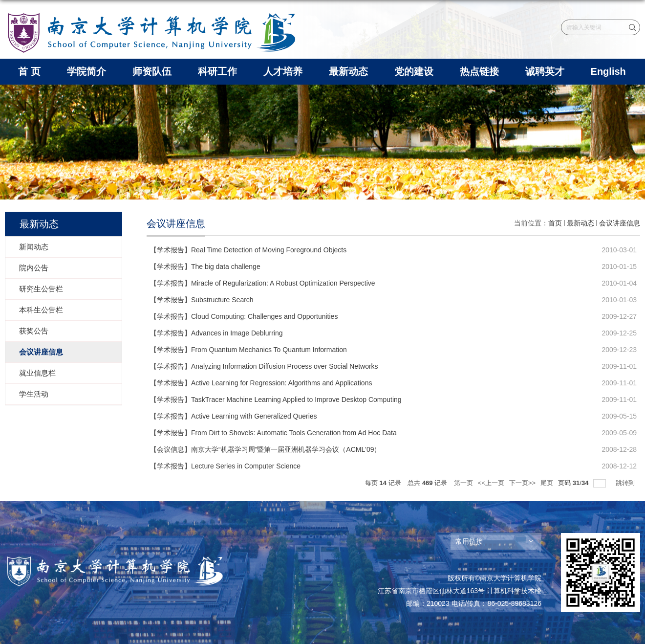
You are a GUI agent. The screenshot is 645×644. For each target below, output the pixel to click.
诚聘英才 (545, 71)
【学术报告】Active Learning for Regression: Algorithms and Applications (261, 383)
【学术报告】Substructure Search (202, 300)
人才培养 (283, 71)
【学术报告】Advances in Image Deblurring (216, 333)
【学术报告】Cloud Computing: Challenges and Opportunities (244, 316)
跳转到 (626, 483)
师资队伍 (152, 71)
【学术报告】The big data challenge (205, 266)
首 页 (29, 71)
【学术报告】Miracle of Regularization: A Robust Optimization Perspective (263, 283)
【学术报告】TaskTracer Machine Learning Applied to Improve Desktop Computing (276, 400)
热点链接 (479, 71)
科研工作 (217, 71)
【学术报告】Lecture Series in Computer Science (225, 466)
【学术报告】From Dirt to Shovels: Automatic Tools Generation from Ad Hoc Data (273, 433)
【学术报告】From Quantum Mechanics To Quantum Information (248, 350)
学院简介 (86, 71)
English (608, 71)
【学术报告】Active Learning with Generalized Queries (234, 416)
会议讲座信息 (620, 223)
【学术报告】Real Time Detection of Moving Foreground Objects (248, 250)
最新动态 (348, 71)
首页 (555, 223)
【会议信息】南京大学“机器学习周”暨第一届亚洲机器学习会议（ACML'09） (265, 449)
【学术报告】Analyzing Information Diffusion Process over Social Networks (264, 366)
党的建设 (414, 71)
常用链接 (469, 541)
